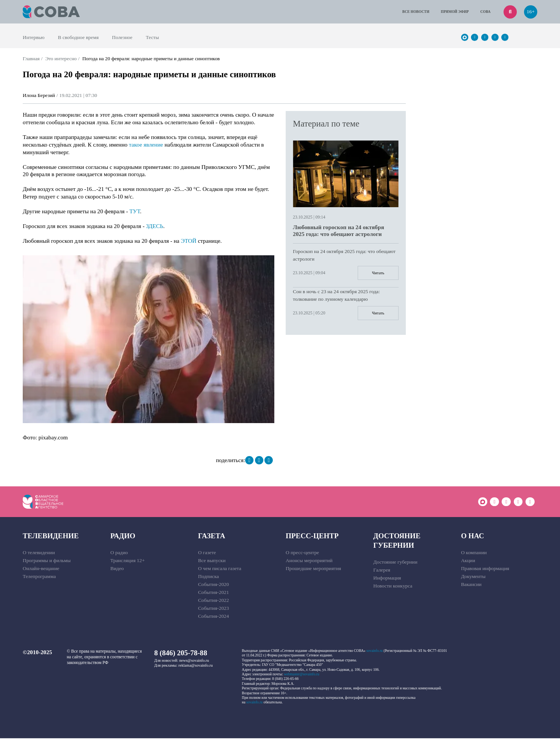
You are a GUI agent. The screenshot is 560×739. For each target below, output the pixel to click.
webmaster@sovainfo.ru (301, 675)
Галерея (382, 571)
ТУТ (135, 211)
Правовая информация (485, 569)
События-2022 (214, 601)
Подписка (209, 577)
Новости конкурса (393, 587)
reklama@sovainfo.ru (196, 666)
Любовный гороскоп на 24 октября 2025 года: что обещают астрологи (339, 230)
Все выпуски (212, 561)
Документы (473, 577)
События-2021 (214, 593)
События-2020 (214, 585)
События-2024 (214, 617)
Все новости (416, 12)
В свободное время (78, 37)
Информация (387, 579)
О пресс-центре (302, 553)
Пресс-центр (312, 537)
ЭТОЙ (188, 241)
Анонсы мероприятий (309, 561)
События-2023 (214, 609)
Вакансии (471, 585)
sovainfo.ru (375, 652)
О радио (119, 553)
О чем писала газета (220, 569)
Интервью (34, 37)
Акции (468, 561)
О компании (474, 553)
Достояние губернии (397, 541)
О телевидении (39, 553)
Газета (212, 537)
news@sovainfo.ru (194, 661)
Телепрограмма (39, 577)
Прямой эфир (455, 12)
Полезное (122, 37)
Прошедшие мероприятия (313, 569)
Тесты (153, 37)
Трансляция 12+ (127, 561)
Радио (123, 537)
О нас (473, 537)
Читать (377, 273)
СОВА (486, 12)
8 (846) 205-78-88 (181, 654)
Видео (117, 569)
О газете (207, 553)
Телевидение (51, 537)
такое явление (146, 145)
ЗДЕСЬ (154, 226)
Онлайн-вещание (41, 569)
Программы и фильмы (47, 561)
